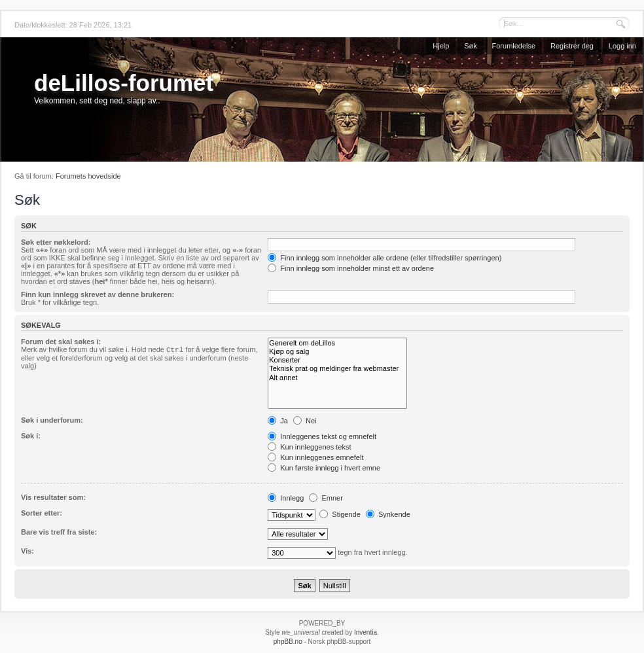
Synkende (388, 514)
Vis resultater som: (53, 497)
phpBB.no (288, 642)
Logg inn (622, 46)
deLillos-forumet (124, 83)
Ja (278, 421)
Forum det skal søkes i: (61, 342)
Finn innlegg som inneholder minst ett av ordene (351, 268)
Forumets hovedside (88, 176)
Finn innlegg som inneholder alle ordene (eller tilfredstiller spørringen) (385, 258)
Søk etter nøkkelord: (56, 242)
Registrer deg (572, 46)
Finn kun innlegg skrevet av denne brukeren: (98, 294)
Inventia (366, 632)
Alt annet (337, 378)
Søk (471, 46)
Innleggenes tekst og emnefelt (322, 436)
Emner (326, 498)
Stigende (340, 514)
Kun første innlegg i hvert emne (324, 468)
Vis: (27, 551)
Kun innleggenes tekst (309, 447)
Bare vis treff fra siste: (59, 532)
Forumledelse (514, 46)
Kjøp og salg (337, 352)
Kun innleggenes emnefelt (315, 457)
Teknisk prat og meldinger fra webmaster (337, 369)
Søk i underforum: (52, 420)
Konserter (337, 360)
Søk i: (31, 436)
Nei (305, 421)
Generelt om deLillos (337, 343)
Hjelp (441, 46)
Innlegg (286, 498)
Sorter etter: (42, 513)
